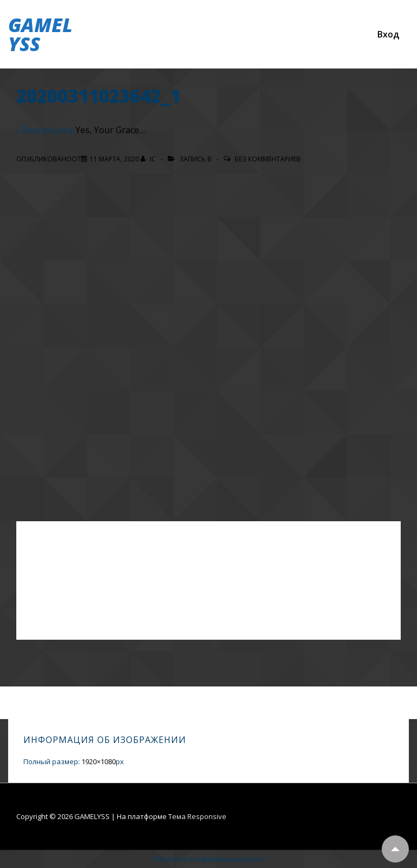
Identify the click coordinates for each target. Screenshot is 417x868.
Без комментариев (268, 159)
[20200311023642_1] (114, 159)
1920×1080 (99, 761)
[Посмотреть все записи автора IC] (149, 159)
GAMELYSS (40, 34)
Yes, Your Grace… (110, 130)
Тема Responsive (197, 816)
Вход (388, 34)
